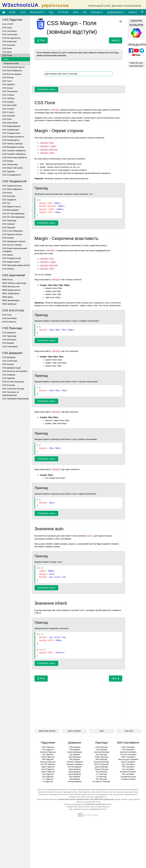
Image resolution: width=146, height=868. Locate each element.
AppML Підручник (48, 767)
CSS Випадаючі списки (13, 147)
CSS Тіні (6, 203)
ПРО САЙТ (129, 731)
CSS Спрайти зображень (14, 154)
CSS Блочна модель (12, 74)
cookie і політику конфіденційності (93, 797)
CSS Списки (8, 95)
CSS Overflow (9, 116)
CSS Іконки (7, 88)
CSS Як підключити (11, 38)
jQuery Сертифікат (128, 762)
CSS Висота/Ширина (12, 70)
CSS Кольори (9, 45)
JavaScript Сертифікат (128, 752)
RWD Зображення (11, 293)
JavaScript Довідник (75, 752)
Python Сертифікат (128, 757)
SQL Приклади (101, 755)
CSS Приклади (9, 336)
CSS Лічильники (10, 164)
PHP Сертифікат (128, 767)
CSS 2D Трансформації (13, 213)
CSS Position (8, 109)
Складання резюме (128, 779)
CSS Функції (8, 364)
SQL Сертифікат (128, 764)
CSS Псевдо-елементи (13, 137)
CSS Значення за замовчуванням (10, 394)
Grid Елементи (9, 322)
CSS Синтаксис (10, 31)
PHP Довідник (75, 759)
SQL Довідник (75, 755)
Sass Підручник (48, 774)
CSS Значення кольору (13, 389)
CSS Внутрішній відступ (14, 67)
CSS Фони (7, 48)
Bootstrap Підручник (48, 762)
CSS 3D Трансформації (13, 217)
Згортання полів (11, 63)
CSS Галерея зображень (14, 150)
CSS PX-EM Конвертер (13, 382)
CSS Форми (8, 161)
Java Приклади (101, 772)
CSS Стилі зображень (13, 231)
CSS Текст (7, 81)
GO (85, 12)
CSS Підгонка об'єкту (12, 234)
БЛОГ (102, 731)
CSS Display (8, 102)
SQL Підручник (48, 755)
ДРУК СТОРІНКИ (74, 731)
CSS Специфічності (12, 175)
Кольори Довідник (75, 782)
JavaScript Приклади (101, 752)
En (121, 21)
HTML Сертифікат (128, 747)
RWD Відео (8, 297)
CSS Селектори (10, 34)
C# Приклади (101, 777)
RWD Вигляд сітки (11, 286)
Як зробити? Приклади (102, 782)
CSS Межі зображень (12, 189)
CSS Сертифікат (10, 346)
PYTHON (63, 12)
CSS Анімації (8, 224)
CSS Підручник (48, 750)
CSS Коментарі (9, 41)
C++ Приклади (102, 774)
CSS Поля (7, 55)
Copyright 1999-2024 (74, 807)
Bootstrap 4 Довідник (75, 764)
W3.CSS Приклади (101, 764)
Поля (6, 59)
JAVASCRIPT (37, 12)
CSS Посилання (10, 91)
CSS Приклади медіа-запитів (16, 265)
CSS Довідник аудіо (12, 368)
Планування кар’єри (128, 777)
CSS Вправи (8, 343)
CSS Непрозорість (11, 140)
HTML (13, 12)
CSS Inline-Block (10, 123)
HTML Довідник (75, 747)
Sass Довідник (75, 777)
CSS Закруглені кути (12, 186)
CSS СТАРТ (8, 24)
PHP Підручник (48, 759)
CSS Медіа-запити (11, 262)
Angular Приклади (101, 769)
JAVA (76, 12)
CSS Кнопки (8, 238)
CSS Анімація (9, 375)
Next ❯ (116, 40)
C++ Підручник (48, 779)
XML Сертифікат (128, 774)
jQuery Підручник (48, 769)
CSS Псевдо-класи (11, 133)
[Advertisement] (76, 701)
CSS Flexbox (8, 269)
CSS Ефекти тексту (11, 207)
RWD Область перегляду (14, 283)
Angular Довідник (75, 774)
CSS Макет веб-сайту (12, 168)
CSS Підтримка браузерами (15, 399)
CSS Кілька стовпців (12, 245)
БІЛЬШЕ (97, 12)
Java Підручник (48, 777)
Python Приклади (101, 757)
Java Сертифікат (128, 769)
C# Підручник (48, 782)
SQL (51, 12)
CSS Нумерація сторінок (14, 241)
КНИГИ (133, 12)
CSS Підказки (9, 227)
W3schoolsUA (36, 5)
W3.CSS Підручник (48, 764)
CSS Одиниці (8, 171)
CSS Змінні (8, 255)
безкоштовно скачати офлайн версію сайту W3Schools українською (86, 799)
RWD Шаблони (9, 304)
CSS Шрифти (9, 84)
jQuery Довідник (75, 772)
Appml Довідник (75, 769)
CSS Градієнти (9, 200)
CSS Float (7, 119)
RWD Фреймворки (11, 300)
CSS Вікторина (9, 339)
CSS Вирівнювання (11, 126)
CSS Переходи (9, 220)
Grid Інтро (7, 315)
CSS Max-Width (10, 105)
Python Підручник (48, 757)
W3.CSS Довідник (75, 767)
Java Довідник (75, 779)
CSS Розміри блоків (12, 258)
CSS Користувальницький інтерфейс (14, 250)
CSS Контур (8, 77)
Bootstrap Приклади (101, 762)
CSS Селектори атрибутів (14, 157)
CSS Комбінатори (11, 130)
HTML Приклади (101, 747)
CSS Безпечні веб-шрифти (15, 371)
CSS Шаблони (9, 333)
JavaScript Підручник (48, 752)
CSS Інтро (7, 27)
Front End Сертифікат (128, 755)
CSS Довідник (9, 357)
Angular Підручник (48, 772)
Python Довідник (75, 757)
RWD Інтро (7, 279)
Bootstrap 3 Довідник (75, 762)
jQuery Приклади (101, 767)
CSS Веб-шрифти (11, 210)
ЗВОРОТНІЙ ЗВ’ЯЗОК (47, 731)
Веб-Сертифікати (128, 743)
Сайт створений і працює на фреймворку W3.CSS (88, 809)
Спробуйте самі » (46, 89)
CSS (23, 12)
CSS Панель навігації (12, 144)
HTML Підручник (48, 747)
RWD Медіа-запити (11, 290)
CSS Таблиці (8, 98)
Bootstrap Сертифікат (128, 772)
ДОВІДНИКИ (116, 12)
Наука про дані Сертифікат (128, 759)
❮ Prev (41, 40)
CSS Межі (7, 52)
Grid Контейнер (9, 318)
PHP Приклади (102, 759)
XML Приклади (101, 779)
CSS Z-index (8, 112)
